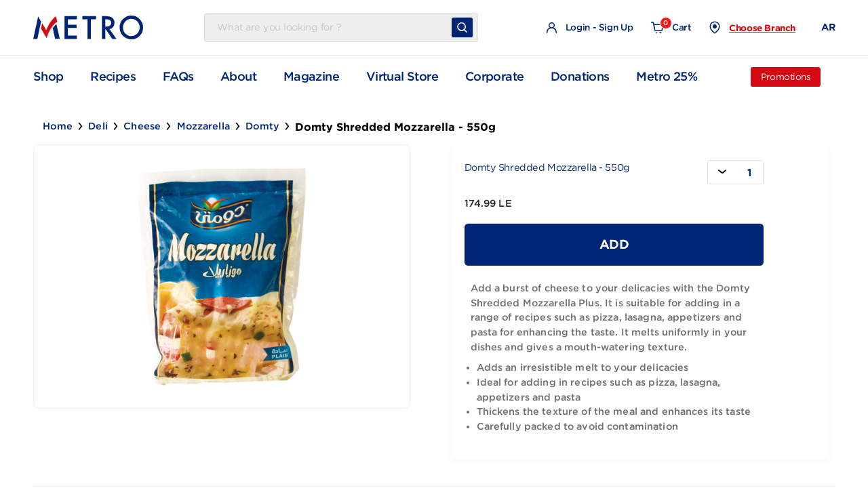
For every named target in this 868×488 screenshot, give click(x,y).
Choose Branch (762, 28)
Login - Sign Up (590, 28)
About (238, 77)
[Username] (331, 28)
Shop (48, 76)
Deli (98, 126)
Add (614, 244)
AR (828, 27)
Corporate (495, 77)
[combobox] (735, 172)
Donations (580, 77)
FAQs (178, 77)
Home (58, 126)
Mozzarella (203, 126)
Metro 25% (667, 77)
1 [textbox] (749, 172)
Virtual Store (402, 77)
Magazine (311, 77)
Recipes (113, 77)
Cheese (142, 126)
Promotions (786, 77)
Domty (262, 126)
